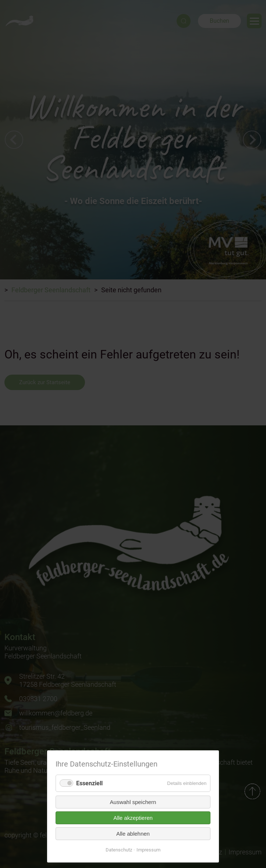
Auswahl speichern (133, 802)
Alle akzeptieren (133, 818)
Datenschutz (119, 850)
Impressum (148, 850)
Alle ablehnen (133, 834)
